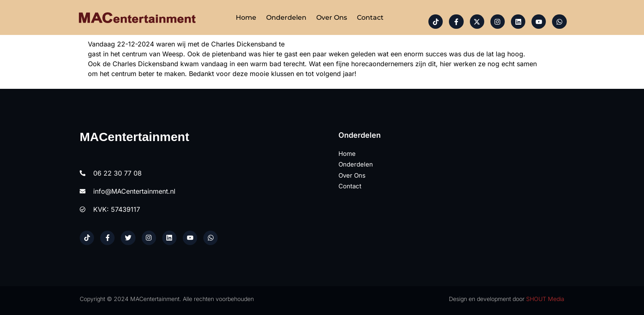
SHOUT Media (545, 299)
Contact (370, 17)
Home (246, 17)
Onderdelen (286, 17)
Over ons (332, 17)
